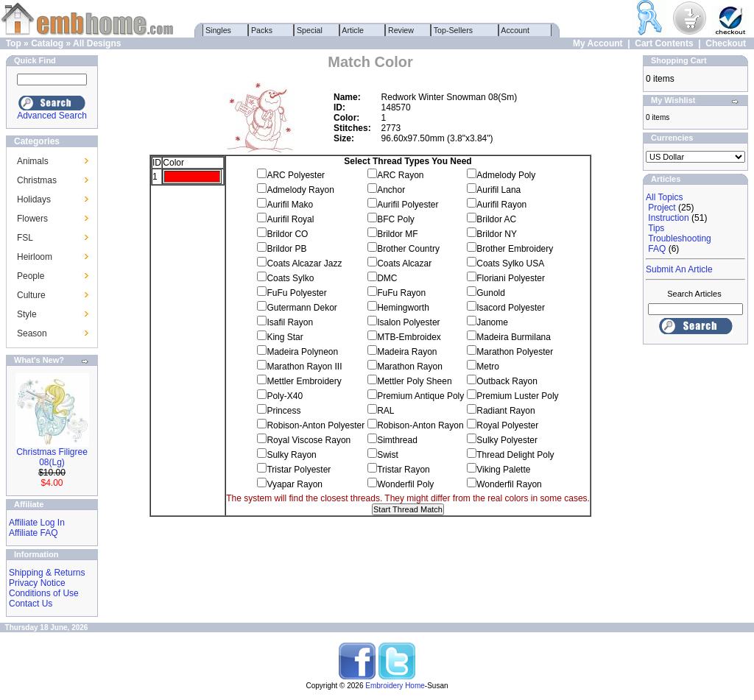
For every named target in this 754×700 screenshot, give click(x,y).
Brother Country (408, 249)
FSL (25, 238)
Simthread (397, 440)
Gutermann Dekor (302, 308)
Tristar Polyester (299, 470)
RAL (385, 411)
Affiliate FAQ (33, 533)
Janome (492, 322)
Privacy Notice (37, 583)
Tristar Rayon (404, 470)
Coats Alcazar (404, 264)
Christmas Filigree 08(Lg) (52, 457)
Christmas (37, 180)
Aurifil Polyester (408, 205)
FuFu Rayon (401, 293)
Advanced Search (52, 116)
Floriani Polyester (511, 278)
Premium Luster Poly (517, 396)
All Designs (97, 43)
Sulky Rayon (291, 455)
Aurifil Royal (290, 219)
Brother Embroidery (515, 249)
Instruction (668, 218)
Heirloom (35, 257)
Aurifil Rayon (501, 205)
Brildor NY (497, 234)
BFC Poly (396, 219)
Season (32, 333)
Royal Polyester (507, 425)
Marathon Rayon (410, 367)
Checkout (726, 43)
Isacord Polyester (511, 308)
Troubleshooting (680, 238)
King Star (285, 337)
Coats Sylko (290, 278)
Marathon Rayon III (304, 367)
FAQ (657, 249)
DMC (387, 278)
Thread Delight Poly (515, 455)
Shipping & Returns (47, 573)
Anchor (391, 190)
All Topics (664, 197)
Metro (488, 367)
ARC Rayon (400, 175)
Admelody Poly (506, 175)
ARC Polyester (296, 175)
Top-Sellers (453, 30)
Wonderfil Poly (405, 484)
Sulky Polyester (507, 440)
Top (14, 43)
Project (662, 208)
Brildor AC (496, 219)
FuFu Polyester (296, 293)
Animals (33, 161)
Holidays (34, 199)
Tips (656, 228)
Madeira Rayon (407, 352)
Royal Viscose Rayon (309, 440)
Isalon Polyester (408, 322)
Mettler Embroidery (304, 381)
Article (353, 30)
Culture (31, 295)
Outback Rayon (507, 381)
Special (310, 30)
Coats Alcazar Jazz (304, 264)
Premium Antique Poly (420, 396)
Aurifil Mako (290, 205)
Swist (388, 455)
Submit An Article (679, 269)
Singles (218, 30)
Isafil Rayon (290, 322)
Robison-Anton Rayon (420, 425)
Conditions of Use (44, 593)
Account (515, 30)
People (31, 276)
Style (27, 314)
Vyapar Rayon (295, 484)
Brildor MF (397, 234)
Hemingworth (403, 308)
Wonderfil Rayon (509, 484)
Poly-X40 (285, 396)
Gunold (491, 293)
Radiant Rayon (505, 411)
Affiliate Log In (37, 523)
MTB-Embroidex (409, 337)
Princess (283, 411)
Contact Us (31, 604)
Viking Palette (503, 470)
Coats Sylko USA (510, 264)
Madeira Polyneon (302, 352)
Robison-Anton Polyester (316, 425)
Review (401, 30)
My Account (598, 43)
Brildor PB (286, 249)
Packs (262, 30)
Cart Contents (664, 43)
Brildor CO (287, 234)
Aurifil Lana (498, 190)
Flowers (32, 219)
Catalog (47, 43)
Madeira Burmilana (514, 337)
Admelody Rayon (300, 190)
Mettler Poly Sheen (414, 381)
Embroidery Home (395, 686)
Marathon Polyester (515, 352)
